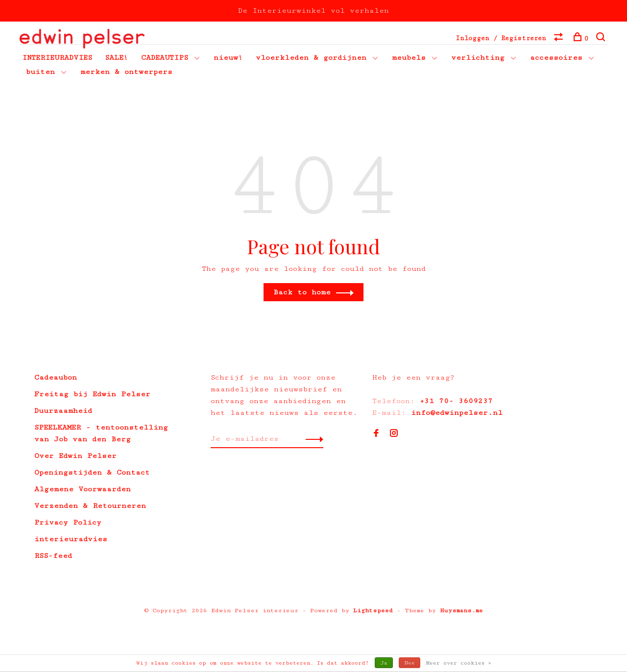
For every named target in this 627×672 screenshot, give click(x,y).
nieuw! (228, 58)
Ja (384, 663)
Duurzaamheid (63, 411)
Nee (410, 663)
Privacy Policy (68, 522)
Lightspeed (373, 611)
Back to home (302, 292)
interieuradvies (71, 539)
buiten (40, 72)
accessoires (556, 58)
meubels (409, 58)
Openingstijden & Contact (92, 472)
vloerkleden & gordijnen (311, 58)
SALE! (117, 58)
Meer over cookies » (459, 663)
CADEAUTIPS (165, 58)
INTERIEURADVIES (57, 58)
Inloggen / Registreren (501, 38)
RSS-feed (53, 556)
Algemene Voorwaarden (83, 489)
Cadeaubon (56, 377)
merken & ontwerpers (126, 72)
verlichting (478, 58)
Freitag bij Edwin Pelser (92, 394)
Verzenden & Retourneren (90, 506)
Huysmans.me (461, 611)
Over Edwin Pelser (75, 456)
